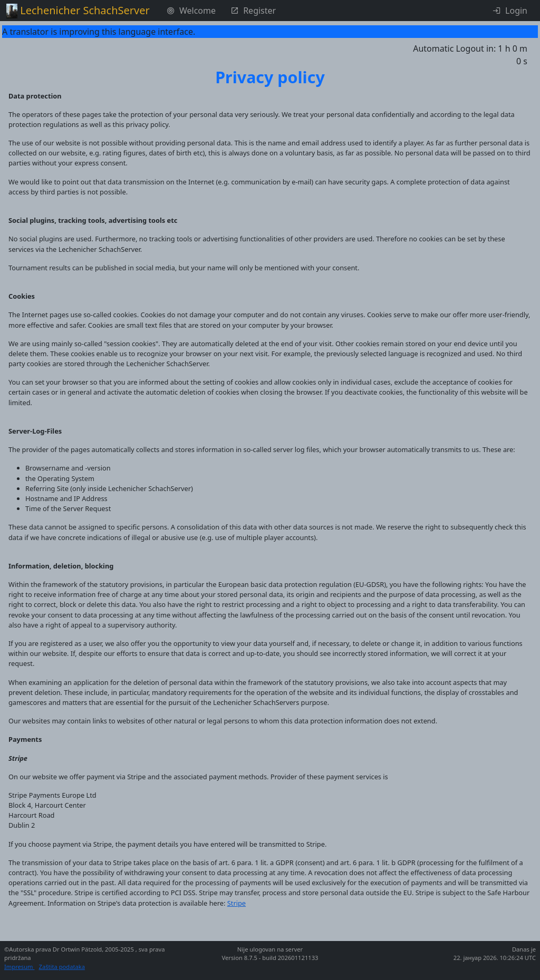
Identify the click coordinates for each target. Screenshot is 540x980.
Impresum (19, 967)
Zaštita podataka (62, 967)
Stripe (237, 903)
